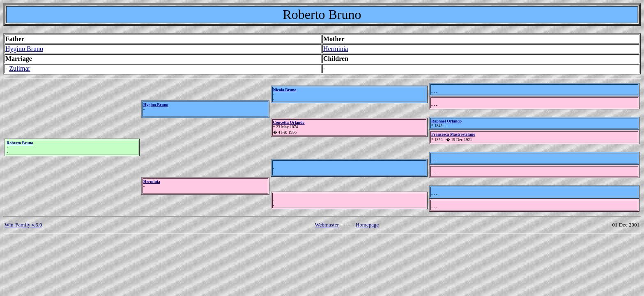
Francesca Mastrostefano (453, 134)
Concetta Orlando (289, 122)
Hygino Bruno (24, 49)
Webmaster (327, 225)
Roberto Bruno (20, 143)
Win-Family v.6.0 (23, 225)
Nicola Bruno (285, 90)
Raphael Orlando (446, 121)
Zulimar (20, 68)
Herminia (336, 49)
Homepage (367, 225)
